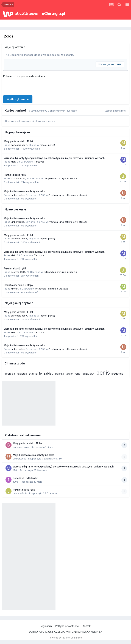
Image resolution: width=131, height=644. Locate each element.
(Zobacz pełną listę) (115, 111)
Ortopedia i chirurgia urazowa (60, 178)
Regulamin (46, 626)
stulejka (60, 374)
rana (78, 374)
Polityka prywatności (67, 626)
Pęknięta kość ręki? (15, 175)
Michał (14, 289)
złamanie (35, 373)
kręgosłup (117, 374)
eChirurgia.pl (53, 13)
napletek (22, 374)
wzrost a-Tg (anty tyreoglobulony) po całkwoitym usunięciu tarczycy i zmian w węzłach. (55, 158)
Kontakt (87, 626)
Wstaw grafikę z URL (110, 64)
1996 (16, 482)
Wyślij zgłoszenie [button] (18, 99)
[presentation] (30, 86)
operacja (10, 374)
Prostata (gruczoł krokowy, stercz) (68, 195)
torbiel (69, 374)
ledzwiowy (88, 374)
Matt (13, 162)
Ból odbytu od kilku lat (26, 478)
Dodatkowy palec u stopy (19, 285)
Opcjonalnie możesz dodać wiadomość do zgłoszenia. (40, 55)
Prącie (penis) (47, 145)
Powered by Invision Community (66, 638)
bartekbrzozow (19, 145)
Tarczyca (39, 162)
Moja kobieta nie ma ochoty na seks (24, 191)
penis (103, 373)
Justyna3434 (18, 178)
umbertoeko (17, 195)
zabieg (48, 373)
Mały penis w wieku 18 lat (18, 141)
